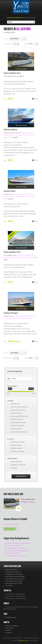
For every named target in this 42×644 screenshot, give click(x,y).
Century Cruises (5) (16, 413)
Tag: (9, 379)
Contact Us (9, 632)
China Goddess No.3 (12, 73)
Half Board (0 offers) (17, 448)
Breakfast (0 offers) (16, 445)
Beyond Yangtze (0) (16, 462)
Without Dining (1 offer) (18, 442)
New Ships (26, 135)
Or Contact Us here (30, 18)
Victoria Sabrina (10, 129)
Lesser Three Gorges (16, 257)
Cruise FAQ (9, 586)
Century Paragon (11, 313)
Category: (10, 401)
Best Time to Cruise (11, 570)
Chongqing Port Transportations (17, 548)
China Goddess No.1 (12, 252)
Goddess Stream (9, 135)
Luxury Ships (18, 135)
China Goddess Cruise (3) (18, 422)
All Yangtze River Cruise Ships (14, 574)
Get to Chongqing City (14, 546)
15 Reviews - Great (11, 524)
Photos (37, 99)
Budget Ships (21, 255)
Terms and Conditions (12, 626)
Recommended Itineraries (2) (19, 416)
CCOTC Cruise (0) (16, 429)
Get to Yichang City (13, 553)
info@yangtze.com (11, 617)
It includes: (11, 439)
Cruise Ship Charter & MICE (14, 583)
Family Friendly (19, 194)
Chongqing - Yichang (28, 502)
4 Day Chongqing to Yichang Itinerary (18, 543)
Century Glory (10, 191)
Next (37, 44)
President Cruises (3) (17, 419)
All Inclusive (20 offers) (17, 451)
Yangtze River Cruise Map (13, 572)
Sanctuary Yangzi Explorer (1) (19, 432)
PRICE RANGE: (12, 386)
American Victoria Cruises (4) (19, 407)
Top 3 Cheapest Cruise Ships (14, 581)
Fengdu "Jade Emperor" (27, 133)
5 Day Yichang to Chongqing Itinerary (18, 551)
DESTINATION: (12, 459)
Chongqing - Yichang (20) (18, 465)
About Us (8, 630)
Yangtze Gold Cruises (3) (18, 410)
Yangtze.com (23, 640)
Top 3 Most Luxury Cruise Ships (15, 579)
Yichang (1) (14, 468)
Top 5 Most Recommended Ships (15, 576)
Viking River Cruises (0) (18, 425)
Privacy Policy (10, 628)
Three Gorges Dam (29, 257)
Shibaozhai (23, 197)
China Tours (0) (15, 404)
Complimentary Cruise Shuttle (16, 556)
